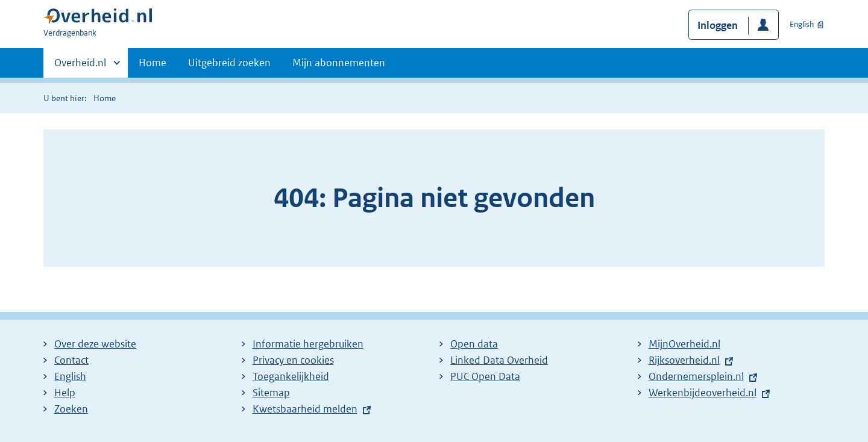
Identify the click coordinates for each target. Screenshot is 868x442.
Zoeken (71, 409)
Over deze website (95, 344)
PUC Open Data (485, 376)
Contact (71, 360)
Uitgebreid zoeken (229, 63)
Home (153, 63)
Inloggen (718, 25)
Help (65, 393)
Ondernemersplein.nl (699, 376)
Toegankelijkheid (291, 376)
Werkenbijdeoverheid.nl (706, 393)
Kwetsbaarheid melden (305, 409)
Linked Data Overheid (499, 360)
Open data (474, 344)
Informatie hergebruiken (308, 344)
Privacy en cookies (293, 360)
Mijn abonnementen (339, 63)
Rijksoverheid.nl (687, 360)
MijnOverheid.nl (684, 344)
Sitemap (271, 393)
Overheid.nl (80, 66)
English (802, 24)
